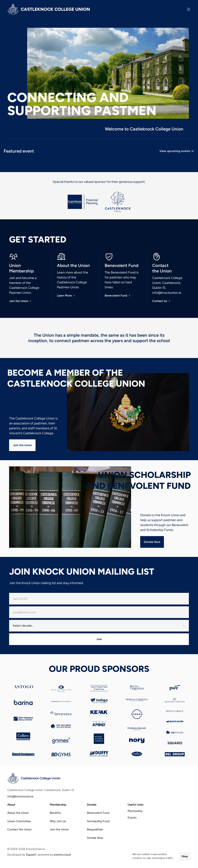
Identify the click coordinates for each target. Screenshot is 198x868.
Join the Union (59, 829)
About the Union (18, 813)
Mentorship (135, 811)
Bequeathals (95, 829)
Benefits (55, 813)
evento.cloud (62, 855)
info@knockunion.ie (167, 293)
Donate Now (95, 838)
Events (132, 818)
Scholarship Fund (98, 821)
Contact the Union (19, 829)
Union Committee (19, 821)
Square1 (31, 855)
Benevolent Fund (98, 813)
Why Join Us (58, 821)
